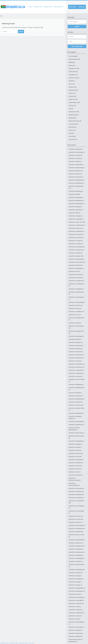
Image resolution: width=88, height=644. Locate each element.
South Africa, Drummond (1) (76, 250)
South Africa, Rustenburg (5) (76, 558)
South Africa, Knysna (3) (75, 361)
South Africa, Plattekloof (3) (76, 495)
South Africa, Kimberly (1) (76, 349)
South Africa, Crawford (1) (76, 244)
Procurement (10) (73, 124)
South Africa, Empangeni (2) (76, 268)
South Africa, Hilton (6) (75, 308)
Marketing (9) (72, 118)
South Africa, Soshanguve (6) (77, 570)
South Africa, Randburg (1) (76, 532)
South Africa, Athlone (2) (75, 158)
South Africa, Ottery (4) (75, 450)
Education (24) (73, 87)
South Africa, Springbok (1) (76, 579)
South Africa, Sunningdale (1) (77, 597)
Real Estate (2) (72, 127)
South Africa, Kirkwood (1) (76, 352)
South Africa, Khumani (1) (76, 342)
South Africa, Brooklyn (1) (76, 216)
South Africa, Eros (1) (74, 271)
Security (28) (72, 136)
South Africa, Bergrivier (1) (76, 177)
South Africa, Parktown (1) (76, 463)
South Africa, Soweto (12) (76, 573)
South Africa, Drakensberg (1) (77, 247)
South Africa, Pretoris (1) (75, 522)
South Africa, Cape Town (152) (77, 222)
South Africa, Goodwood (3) (76, 281)
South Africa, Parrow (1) (75, 469)
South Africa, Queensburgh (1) (77, 525)
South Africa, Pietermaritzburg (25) (75, 479)
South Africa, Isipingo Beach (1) (76, 319)
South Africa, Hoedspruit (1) (76, 312)
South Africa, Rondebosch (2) (77, 546)
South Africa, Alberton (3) (76, 149)
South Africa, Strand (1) (75, 594)
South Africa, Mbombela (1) (76, 384)
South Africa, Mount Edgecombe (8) (74, 429)
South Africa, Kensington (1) (76, 336)
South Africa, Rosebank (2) (76, 555)
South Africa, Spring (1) (75, 576)
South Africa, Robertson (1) (76, 543)
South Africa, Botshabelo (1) (76, 200)
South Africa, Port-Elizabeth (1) (76, 512)
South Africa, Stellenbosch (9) (77, 588)
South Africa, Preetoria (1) (76, 516)
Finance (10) (72, 93)
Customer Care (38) (74, 78)
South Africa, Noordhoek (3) (76, 441)
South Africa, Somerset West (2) (76, 565)
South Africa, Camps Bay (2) (76, 219)
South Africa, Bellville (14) (76, 171)
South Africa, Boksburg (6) (76, 197)
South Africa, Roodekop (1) (76, 549)
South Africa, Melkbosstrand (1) (76, 389)
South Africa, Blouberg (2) (76, 191)
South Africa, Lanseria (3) (76, 376)
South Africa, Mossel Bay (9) (76, 422)
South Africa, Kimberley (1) (76, 345)
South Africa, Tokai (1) (75, 607)
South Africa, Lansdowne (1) (76, 373)
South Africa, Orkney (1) (75, 447)
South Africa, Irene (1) (75, 315)
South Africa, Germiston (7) (76, 278)
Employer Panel (48, 7)
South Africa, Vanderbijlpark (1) (76, 623)
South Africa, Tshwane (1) (76, 610)
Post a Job (32, 643)
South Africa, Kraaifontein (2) (77, 364)
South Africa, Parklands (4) (76, 460)
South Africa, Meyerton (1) (76, 396)
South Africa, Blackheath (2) (76, 183)
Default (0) (71, 81)
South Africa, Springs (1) (75, 582)
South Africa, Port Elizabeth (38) (76, 502)
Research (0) (72, 130)
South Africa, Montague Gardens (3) (75, 417)
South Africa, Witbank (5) (75, 636)
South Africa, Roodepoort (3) (76, 552)
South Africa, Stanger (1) (75, 585)
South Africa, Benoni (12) (75, 174)
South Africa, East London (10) (77, 262)
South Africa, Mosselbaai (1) (76, 425)
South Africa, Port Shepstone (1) (77, 507)
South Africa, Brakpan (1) (75, 207)
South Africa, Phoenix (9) (75, 475)
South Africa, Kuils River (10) (76, 367)
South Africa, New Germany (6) (76, 437)
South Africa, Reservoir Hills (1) (76, 536)
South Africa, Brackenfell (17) (77, 204)
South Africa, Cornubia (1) (76, 241)
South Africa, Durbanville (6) (76, 259)
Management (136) (74, 112)
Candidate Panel (38, 7)
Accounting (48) (73, 56)
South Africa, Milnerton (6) (76, 405)
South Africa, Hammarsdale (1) (76, 293)
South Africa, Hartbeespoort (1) (76, 298)
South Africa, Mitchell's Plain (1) (76, 409)
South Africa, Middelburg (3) (76, 399)
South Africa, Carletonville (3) (77, 225)
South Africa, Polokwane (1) (76, 498)
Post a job (73, 7)
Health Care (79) (73, 99)
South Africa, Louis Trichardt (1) (77, 380)
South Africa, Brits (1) (74, 213)
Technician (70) (73, 139)
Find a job (81, 7)
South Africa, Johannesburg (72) (76, 327)
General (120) (72, 96)
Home (30, 7)
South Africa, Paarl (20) (75, 456)
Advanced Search (58, 7)
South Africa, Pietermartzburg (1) (74, 484)
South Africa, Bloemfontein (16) (76, 187)
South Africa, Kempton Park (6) (76, 332)
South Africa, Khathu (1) (75, 339)
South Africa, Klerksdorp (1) (76, 358)
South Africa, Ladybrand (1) (76, 370)
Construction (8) (73, 72)
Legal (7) (71, 109)
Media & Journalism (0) (75, 121)
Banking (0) (72, 62)
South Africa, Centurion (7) (76, 228)
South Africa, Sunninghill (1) (76, 600)
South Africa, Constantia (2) (76, 237)
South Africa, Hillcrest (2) (75, 305)
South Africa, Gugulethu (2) (76, 289)
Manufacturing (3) (74, 115)
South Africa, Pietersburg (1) (76, 488)
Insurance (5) (72, 106)
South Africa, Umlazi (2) (75, 616)
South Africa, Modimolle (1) (76, 413)
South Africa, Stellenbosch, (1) (77, 591)
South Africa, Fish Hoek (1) (76, 275)
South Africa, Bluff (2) (74, 194)
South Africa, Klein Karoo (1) (76, 355)
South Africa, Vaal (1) (74, 619)
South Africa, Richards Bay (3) (77, 540)
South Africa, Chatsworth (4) (76, 231)
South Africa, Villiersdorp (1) (76, 627)
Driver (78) (71, 84)
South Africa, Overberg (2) (76, 453)
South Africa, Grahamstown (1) (76, 285)
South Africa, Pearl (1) (75, 472)
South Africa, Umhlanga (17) (76, 613)
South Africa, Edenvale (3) (76, 265)
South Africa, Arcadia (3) (75, 155)
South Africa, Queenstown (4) (77, 528)
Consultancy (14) (73, 75)
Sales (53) (71, 133)
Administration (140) (74, 59)
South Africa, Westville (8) (76, 633)
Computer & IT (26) (74, 68)
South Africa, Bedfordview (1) (77, 168)
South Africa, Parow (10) (75, 466)
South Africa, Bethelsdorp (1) (77, 180)
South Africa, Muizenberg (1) (77, 433)
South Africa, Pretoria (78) (76, 519)
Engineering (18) (73, 90)
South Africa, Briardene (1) (76, 210)
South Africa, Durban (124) (76, 256)
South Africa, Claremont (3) (76, 234)
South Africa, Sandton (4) (75, 561)
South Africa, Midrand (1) (76, 402)
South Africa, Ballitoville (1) (76, 165)
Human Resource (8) (74, 102)
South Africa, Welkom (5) (75, 630)
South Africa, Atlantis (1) (75, 161)
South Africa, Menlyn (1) (75, 393)
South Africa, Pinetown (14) (76, 491)
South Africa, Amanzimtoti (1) (77, 152)
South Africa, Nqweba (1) (75, 444)
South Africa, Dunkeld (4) (75, 253)
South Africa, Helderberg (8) (76, 302)
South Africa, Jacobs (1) (75, 323)
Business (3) (72, 65)
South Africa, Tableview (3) (76, 603)
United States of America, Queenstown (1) (76, 640)
